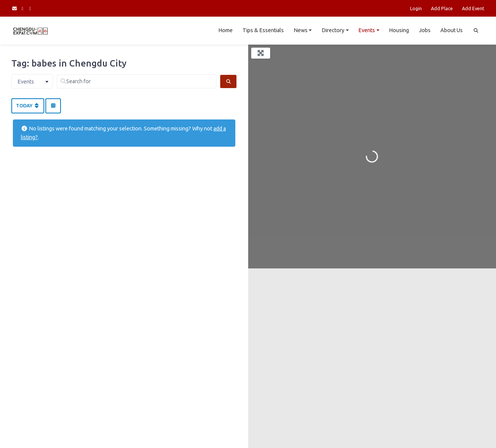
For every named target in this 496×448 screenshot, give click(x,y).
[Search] (228, 81)
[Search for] (137, 81)
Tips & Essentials (263, 30)
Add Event (473, 8)
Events (367, 30)
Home (225, 30)
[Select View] (53, 106)
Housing (399, 30)
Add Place (442, 8)
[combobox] (32, 81)
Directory (333, 30)
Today (28, 105)
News (301, 30)
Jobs (425, 30)
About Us (452, 30)
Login (416, 8)
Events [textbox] (26, 82)
